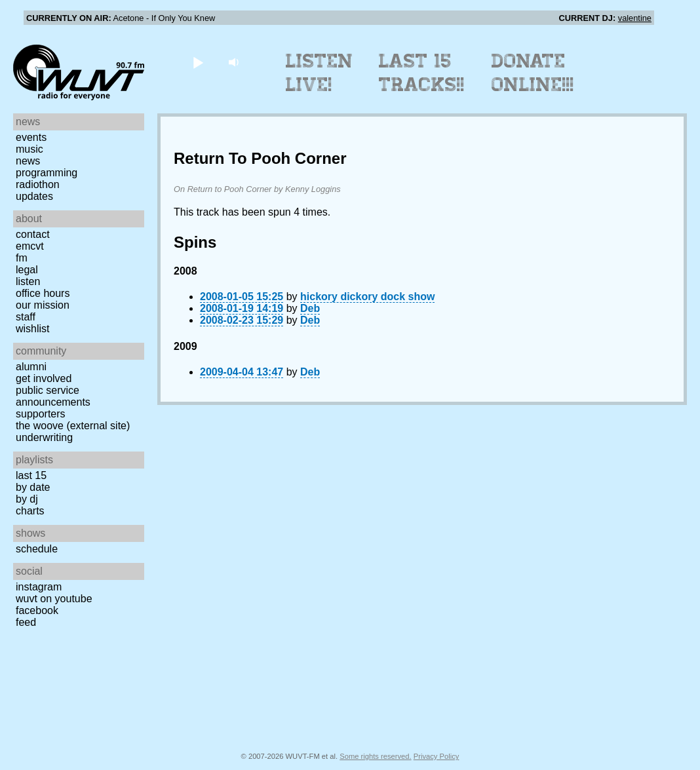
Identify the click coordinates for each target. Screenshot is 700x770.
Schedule (37, 549)
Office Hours (43, 293)
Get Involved (44, 378)
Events (31, 137)
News (28, 161)
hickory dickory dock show (367, 297)
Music (29, 149)
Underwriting (44, 437)
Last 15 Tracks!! (422, 73)
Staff (26, 317)
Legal (27, 270)
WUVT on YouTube (54, 599)
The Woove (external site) (73, 426)
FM (22, 258)
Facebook (37, 610)
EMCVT (30, 246)
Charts (30, 511)
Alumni (31, 367)
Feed (26, 622)
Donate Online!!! (533, 73)
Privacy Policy (437, 756)
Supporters (41, 414)
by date (33, 487)
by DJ (27, 499)
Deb (310, 308)
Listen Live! (320, 73)
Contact (33, 234)
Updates (34, 196)
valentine (635, 18)
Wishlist (33, 329)
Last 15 (31, 475)
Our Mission (43, 305)
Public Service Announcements (53, 396)
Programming (47, 173)
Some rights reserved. (375, 756)
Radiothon (38, 184)
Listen (28, 281)
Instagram (39, 587)
